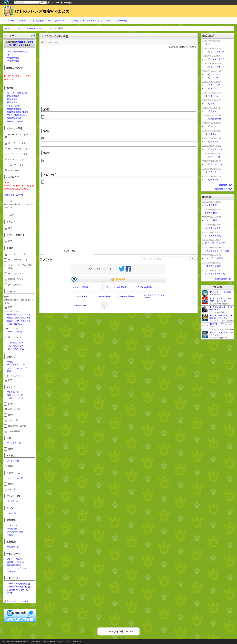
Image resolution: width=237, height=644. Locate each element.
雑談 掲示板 (12, 99)
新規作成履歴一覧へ (224, 279)
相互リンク (18, 45)
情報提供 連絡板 (14, 109)
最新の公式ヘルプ (12, 195)
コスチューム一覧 (15, 478)
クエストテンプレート (17, 568)
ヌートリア (215, 85)
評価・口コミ (25, 21)
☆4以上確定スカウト (16, 324)
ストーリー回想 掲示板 (17, 93)
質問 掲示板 (12, 102)
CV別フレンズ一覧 (15, 398)
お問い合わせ (35, 642)
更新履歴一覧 (13, 547)
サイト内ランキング (57, 21)
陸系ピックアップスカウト (19, 321)
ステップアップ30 (16, 343)
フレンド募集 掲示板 (16, 115)
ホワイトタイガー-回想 (215, 274)
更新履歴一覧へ (226, 185)
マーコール (215, 74)
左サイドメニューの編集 (16, 601)
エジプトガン (216, 149)
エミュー (214, 126)
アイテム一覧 (13, 461)
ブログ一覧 (106, 21)
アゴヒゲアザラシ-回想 (215, 243)
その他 (10, 535)
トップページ (9, 21)
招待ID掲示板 (13, 96)
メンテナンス (13, 525)
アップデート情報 (15, 532)
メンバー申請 (121, 21)
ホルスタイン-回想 (213, 228)
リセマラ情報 (13, 61)
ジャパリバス (13, 501)
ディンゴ (214, 103)
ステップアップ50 (16, 349)
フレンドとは (13, 513)
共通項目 (11, 572)
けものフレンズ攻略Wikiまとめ (42, 11)
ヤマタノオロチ (217, 52)
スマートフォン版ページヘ (118, 631)
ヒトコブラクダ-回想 (214, 258)
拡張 (9, 371)
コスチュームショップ (17, 368)
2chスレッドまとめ (15, 562)
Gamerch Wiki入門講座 (17, 584)
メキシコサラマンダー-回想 (217, 251)
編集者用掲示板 (14, 565)
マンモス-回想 (211, 205)
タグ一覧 (74, 21)
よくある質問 (14, 106)
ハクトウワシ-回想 (213, 266)
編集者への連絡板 (15, 121)
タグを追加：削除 (56, 42)
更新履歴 (40, 21)
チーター (214, 172)
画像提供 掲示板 (14, 118)
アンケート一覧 (89, 21)
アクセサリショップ (16, 365)
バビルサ (209, 44)
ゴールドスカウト (15, 332)
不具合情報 (12, 529)
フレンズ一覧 (13, 392)
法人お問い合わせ (49, 642)
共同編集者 (21, 42)
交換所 (10, 362)
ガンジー (214, 78)
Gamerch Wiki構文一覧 (17, 587)
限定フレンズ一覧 (15, 395)
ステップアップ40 (16, 346)
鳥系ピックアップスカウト (19, 315)
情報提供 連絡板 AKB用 (17, 112)
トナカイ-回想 (211, 213)
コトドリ (214, 96)
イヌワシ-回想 (211, 220)
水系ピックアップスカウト (19, 318)
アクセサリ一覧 (14, 443)
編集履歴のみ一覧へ (224, 189)
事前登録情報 (13, 58)
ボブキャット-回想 (213, 236)
